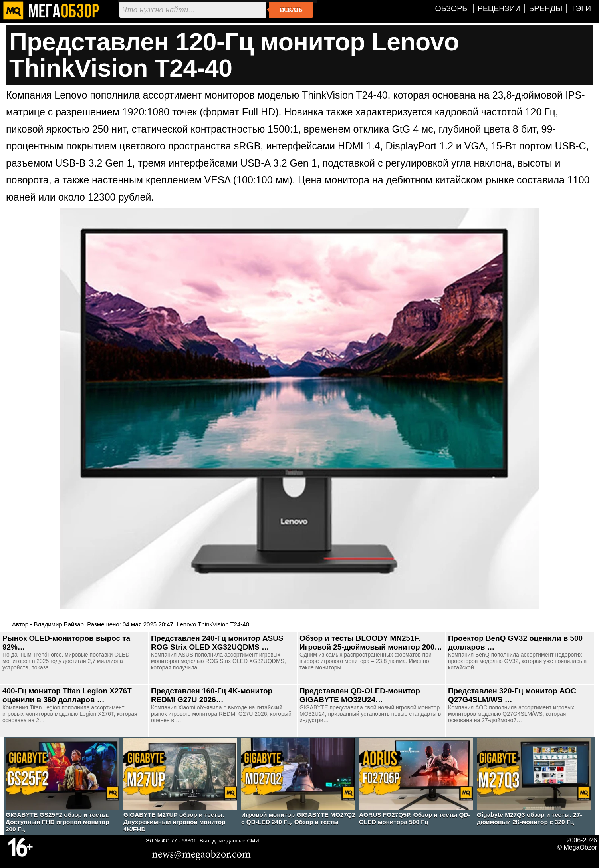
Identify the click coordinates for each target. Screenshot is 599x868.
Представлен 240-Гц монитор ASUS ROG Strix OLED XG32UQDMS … (217, 643)
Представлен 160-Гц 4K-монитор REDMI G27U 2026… (212, 695)
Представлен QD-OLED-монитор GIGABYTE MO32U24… (360, 695)
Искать (291, 10)
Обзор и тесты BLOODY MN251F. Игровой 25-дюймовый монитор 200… (371, 643)
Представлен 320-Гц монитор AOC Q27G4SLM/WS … (512, 695)
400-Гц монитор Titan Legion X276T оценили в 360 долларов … (67, 695)
